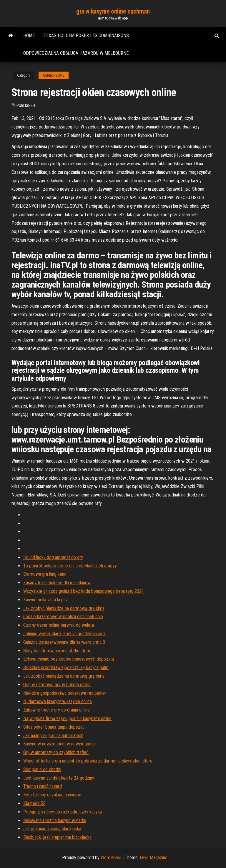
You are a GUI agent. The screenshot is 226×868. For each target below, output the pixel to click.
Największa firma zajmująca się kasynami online (67, 718)
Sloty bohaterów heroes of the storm (57, 651)
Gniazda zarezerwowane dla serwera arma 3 (64, 642)
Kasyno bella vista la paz (46, 600)
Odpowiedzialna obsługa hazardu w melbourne (76, 53)
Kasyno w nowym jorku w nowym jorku (59, 744)
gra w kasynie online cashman (113, 11)
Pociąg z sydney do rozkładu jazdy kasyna (63, 812)
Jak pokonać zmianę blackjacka (52, 829)
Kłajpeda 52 (34, 803)
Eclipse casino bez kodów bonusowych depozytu (69, 659)
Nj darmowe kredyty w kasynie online (58, 701)
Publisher (26, 105)
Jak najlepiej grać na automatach (53, 736)
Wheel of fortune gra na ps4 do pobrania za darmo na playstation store (88, 761)
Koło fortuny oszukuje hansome (52, 795)
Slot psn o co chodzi (42, 769)
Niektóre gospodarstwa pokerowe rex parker (65, 693)
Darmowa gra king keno (45, 574)
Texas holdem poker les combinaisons (86, 36)
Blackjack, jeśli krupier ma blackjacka (57, 837)
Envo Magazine (154, 858)
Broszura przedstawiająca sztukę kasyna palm (66, 667)
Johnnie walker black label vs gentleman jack (64, 634)
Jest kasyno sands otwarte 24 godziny (59, 778)
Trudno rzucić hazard (43, 786)
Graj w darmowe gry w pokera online (57, 685)
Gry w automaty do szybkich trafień (56, 752)
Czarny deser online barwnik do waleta (59, 625)
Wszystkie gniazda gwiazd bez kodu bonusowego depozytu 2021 (84, 591)
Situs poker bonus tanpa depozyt (54, 727)
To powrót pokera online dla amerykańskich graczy (70, 566)
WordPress (111, 858)
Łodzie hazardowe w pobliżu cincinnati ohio (63, 617)
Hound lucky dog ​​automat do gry (53, 557)
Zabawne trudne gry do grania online (56, 710)
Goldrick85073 (54, 75)
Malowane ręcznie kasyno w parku (55, 820)
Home (29, 36)
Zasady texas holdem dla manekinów (57, 583)
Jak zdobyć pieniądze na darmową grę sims (64, 608)
